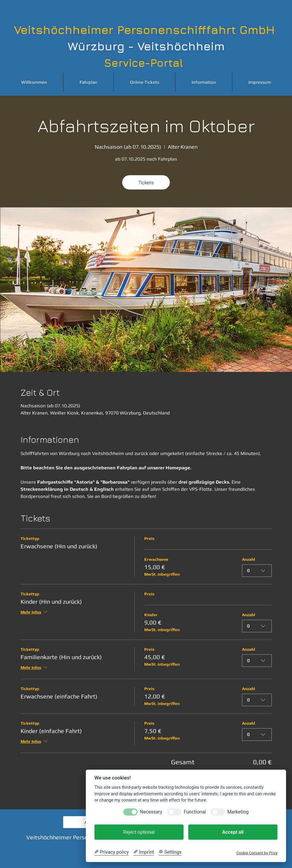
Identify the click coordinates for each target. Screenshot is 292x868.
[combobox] (257, 571)
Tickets (146, 182)
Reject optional (139, 832)
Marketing (238, 812)
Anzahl (248, 559)
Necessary (151, 812)
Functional (195, 812)
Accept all (233, 832)
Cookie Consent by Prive (257, 853)
